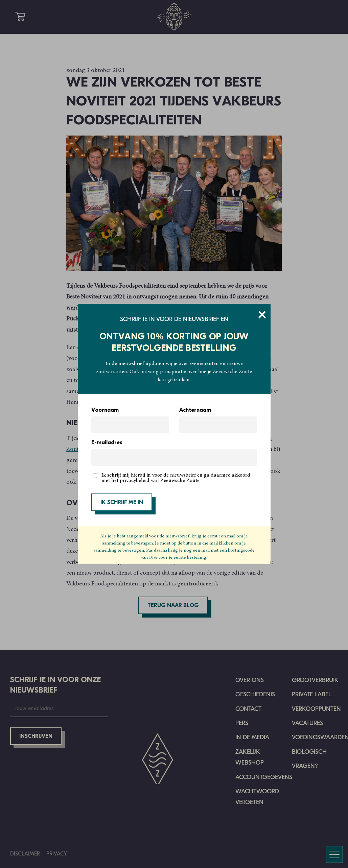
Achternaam (195, 410)
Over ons (250, 680)
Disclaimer (25, 854)
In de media (252, 737)
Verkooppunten (316, 709)
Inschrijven (36, 737)
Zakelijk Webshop (250, 757)
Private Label (312, 694)
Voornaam (105, 410)
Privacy (57, 854)
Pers (242, 723)
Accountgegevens (264, 777)
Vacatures (307, 723)
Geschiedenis (255, 694)
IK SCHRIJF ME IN (122, 503)
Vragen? (305, 766)
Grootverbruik (315, 680)
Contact (248, 709)
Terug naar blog (173, 606)
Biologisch (309, 752)
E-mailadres (107, 443)
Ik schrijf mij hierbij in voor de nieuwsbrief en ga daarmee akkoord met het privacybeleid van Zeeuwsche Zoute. (176, 478)
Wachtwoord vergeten (257, 797)
